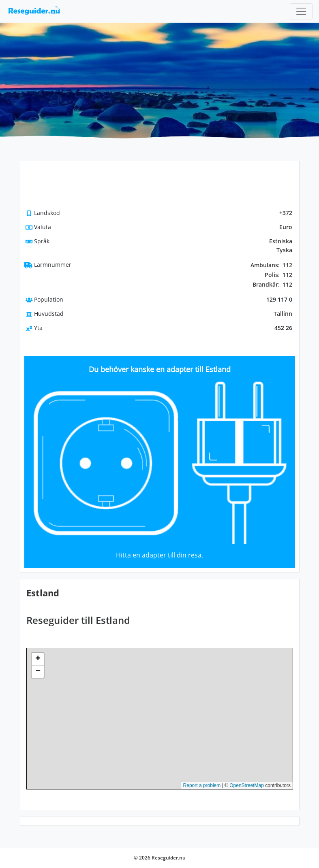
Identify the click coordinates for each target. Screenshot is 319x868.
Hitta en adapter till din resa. (159, 555)
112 (271, 265)
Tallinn (283, 314)
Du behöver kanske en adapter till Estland (160, 369)
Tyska (284, 250)
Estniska (281, 241)
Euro (286, 227)
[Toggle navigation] (301, 11)
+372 (286, 213)
